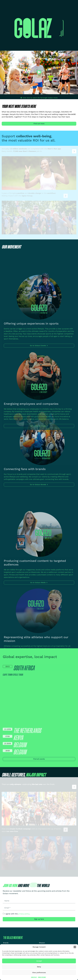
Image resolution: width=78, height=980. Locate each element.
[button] (75, 947)
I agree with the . (17, 914)
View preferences (39, 973)
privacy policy (24, 914)
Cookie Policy (34, 977)
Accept (39, 961)
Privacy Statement (42, 977)
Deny (39, 967)
